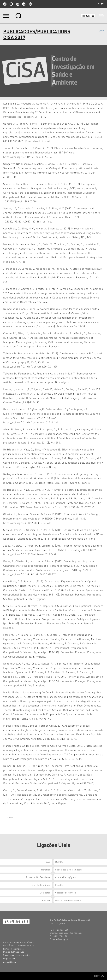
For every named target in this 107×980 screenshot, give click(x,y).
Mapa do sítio (9, 958)
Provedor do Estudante (38, 877)
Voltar (10, 818)
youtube (11, 4)
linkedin (24, 4)
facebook (5, 4)
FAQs (48, 862)
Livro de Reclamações (13, 949)
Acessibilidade (10, 962)
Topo (99, 976)
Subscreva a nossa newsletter (17, 955)
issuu (18, 4)
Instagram (30, 4)
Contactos (45, 892)
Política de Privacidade (14, 952)
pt (102, 4)
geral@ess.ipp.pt (60, 939)
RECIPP (46, 900)
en (99, 4)
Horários (46, 869)
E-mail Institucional (40, 885)
